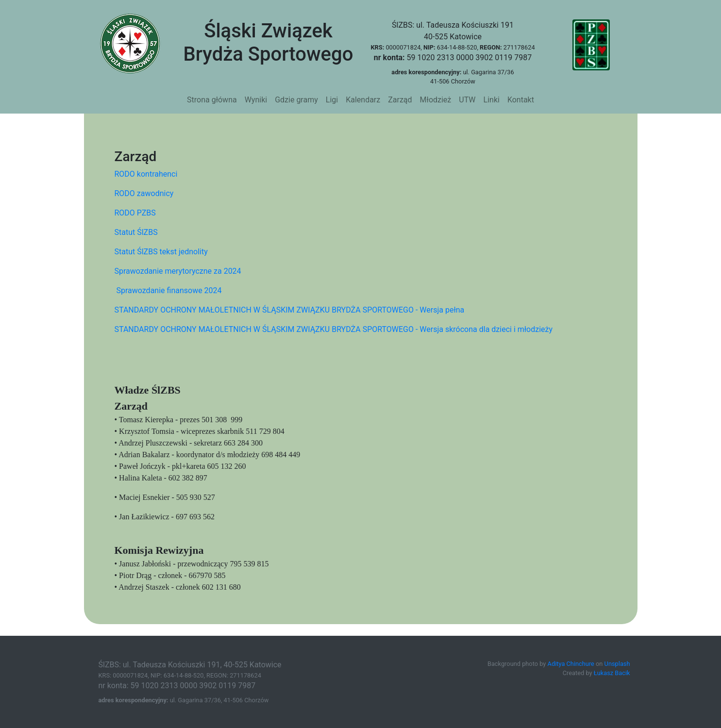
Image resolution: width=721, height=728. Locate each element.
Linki (492, 100)
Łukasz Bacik (612, 673)
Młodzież (436, 100)
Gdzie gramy (296, 100)
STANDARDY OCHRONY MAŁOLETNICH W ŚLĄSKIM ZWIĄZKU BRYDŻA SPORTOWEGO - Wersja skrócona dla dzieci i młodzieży (334, 329)
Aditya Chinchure (571, 664)
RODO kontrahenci (146, 174)
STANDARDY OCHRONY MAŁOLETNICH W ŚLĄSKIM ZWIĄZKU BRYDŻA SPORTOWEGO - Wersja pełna (290, 310)
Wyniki (256, 100)
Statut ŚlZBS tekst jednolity (161, 252)
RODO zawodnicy (144, 193)
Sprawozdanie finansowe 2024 (168, 290)
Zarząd (400, 100)
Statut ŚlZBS (136, 232)
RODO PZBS (135, 213)
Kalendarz (363, 100)
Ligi (332, 100)
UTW (467, 100)
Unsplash (617, 664)
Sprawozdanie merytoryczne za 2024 (178, 271)
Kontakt (521, 100)
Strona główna (212, 100)
